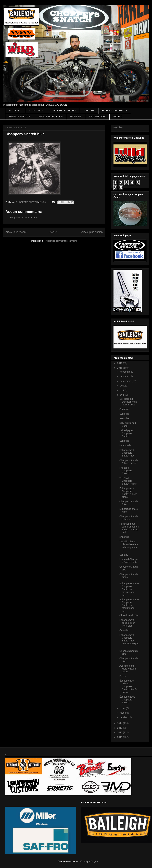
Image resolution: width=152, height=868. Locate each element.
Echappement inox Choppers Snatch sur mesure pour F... (129, 589)
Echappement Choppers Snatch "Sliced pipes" (128, 492)
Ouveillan (124, 630)
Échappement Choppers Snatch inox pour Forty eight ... (129, 641)
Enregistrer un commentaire (23, 218)
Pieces (89, 111)
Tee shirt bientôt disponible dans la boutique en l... (129, 546)
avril (122, 395)
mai (122, 390)
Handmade (125, 445)
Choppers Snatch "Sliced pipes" (129, 462)
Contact (36, 111)
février (124, 713)
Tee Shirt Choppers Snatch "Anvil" (128, 481)
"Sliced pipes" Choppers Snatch (127, 433)
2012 (120, 732)
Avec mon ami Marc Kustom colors (128, 669)
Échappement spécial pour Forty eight (127, 623)
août (123, 386)
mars (123, 708)
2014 (120, 723)
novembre (125, 372)
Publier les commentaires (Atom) (61, 241)
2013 (120, 728)
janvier (124, 717)
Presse (76, 117)
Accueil (16, 111)
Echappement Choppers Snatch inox (127, 453)
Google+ (118, 127)
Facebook (97, 117)
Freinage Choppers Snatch (126, 471)
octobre (124, 376)
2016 (120, 363)
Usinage (124, 555)
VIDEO (118, 117)
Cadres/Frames (63, 111)
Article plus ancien (92, 232)
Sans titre (124, 409)
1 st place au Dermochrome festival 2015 (128, 402)
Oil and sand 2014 (129, 615)
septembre (126, 381)
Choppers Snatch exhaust (129, 518)
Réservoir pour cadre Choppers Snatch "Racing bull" (129, 528)
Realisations (20, 117)
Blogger (95, 861)
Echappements (115, 111)
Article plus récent (16, 232)
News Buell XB (50, 117)
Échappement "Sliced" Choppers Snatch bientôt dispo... (128, 686)
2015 (120, 368)
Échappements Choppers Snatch (127, 700)
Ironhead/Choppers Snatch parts (129, 561)
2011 (120, 737)
